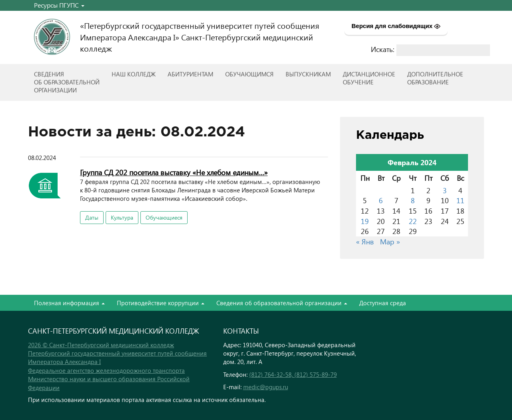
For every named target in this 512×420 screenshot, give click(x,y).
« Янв (365, 241)
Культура (122, 217)
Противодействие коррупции (161, 303)
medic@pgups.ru (266, 387)
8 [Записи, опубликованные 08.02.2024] (413, 200)
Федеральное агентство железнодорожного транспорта (106, 370)
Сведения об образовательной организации (282, 303)
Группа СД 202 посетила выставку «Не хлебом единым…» (174, 172)
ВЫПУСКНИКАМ (308, 74)
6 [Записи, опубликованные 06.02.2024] (381, 200)
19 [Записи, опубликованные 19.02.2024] (365, 221)
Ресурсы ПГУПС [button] (59, 5)
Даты (92, 217)
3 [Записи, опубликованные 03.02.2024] (445, 190)
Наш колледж (134, 74)
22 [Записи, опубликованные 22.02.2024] (413, 221)
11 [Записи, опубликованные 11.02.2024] (460, 200)
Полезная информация (69, 303)
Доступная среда (383, 303)
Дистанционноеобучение (369, 78)
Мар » (390, 241)
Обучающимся (249, 74)
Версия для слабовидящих (396, 26)
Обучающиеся (164, 217)
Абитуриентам (190, 74)
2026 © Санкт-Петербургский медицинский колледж (101, 345)
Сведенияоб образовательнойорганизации (67, 82)
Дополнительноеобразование (435, 78)
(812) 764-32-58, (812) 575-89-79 (293, 374)
